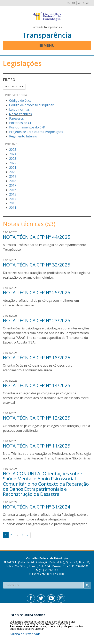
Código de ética (20, 100)
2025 (13, 150)
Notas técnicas (14, 87)
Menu (47, 45)
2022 (13, 163)
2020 (13, 172)
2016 (13, 190)
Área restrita (12, 612)
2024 (13, 154)
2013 (13, 203)
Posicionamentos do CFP (27, 127)
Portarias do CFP (21, 123)
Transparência (47, 35)
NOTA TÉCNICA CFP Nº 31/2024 (37, 507)
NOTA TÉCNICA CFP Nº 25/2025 (37, 292)
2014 (13, 199)
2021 (13, 168)
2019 (13, 176)
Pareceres (16, 118)
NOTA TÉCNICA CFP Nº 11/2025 (37, 446)
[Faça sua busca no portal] (43, 585)
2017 (13, 185)
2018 (13, 181)
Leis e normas (19, 109)
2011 (13, 208)
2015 (13, 194)
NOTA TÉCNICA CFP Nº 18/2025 (37, 357)
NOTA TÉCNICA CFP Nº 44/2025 (37, 237)
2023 (13, 159)
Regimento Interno (23, 136)
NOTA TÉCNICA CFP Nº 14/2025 (37, 385)
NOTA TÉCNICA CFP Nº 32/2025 (37, 265)
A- (80, 3)
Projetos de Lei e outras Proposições (36, 132)
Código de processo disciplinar (31, 105)
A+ (88, 3)
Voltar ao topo (82, 612)
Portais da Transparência (47, 27)
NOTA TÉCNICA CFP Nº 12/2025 (37, 418)
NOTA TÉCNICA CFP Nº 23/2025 (37, 320)
